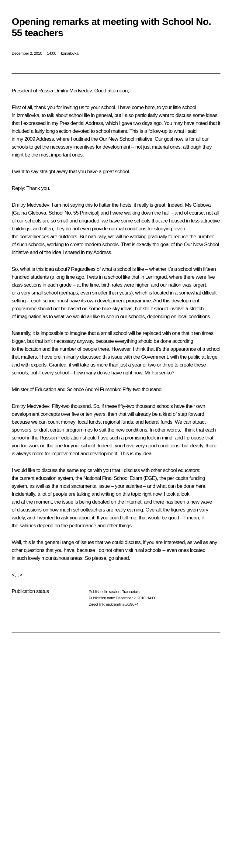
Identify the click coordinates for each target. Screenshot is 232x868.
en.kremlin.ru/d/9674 (122, 604)
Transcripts (131, 592)
